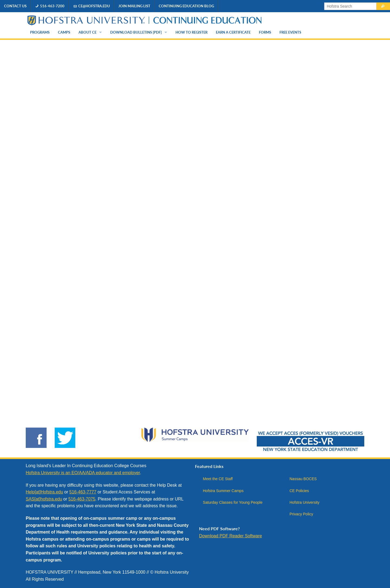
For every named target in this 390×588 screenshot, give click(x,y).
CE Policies (299, 491)
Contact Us (15, 6)
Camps (64, 32)
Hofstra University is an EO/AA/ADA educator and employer (83, 473)
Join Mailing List (134, 6)
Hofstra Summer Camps (223, 491)
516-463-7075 (82, 499)
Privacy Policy (301, 514)
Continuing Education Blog (186, 6)
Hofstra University (304, 502)
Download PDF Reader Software (230, 536)
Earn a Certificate (233, 32)
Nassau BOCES (303, 479)
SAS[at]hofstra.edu (44, 499)
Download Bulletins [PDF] (136, 32)
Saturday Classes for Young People (233, 502)
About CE (87, 32)
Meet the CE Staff (218, 479)
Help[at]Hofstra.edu (44, 492)
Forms (265, 32)
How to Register (191, 32)
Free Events (290, 32)
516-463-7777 (83, 492)
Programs (40, 32)
